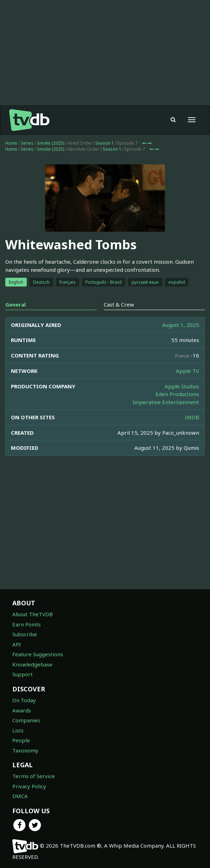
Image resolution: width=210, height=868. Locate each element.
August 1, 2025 (181, 325)
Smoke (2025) (50, 143)
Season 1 (105, 143)
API (17, 644)
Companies (26, 720)
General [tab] (15, 304)
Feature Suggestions (38, 654)
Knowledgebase (32, 664)
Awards (22, 710)
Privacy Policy (29, 786)
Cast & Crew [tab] (119, 304)
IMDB (192, 417)
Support (23, 674)
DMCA (20, 796)
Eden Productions (177, 394)
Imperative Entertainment (166, 402)
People (21, 740)
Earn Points (27, 624)
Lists (18, 730)
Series (27, 143)
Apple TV (187, 371)
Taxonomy (25, 750)
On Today (24, 700)
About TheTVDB (33, 614)
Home (11, 143)
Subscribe (25, 634)
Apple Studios (182, 386)
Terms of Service (34, 776)
